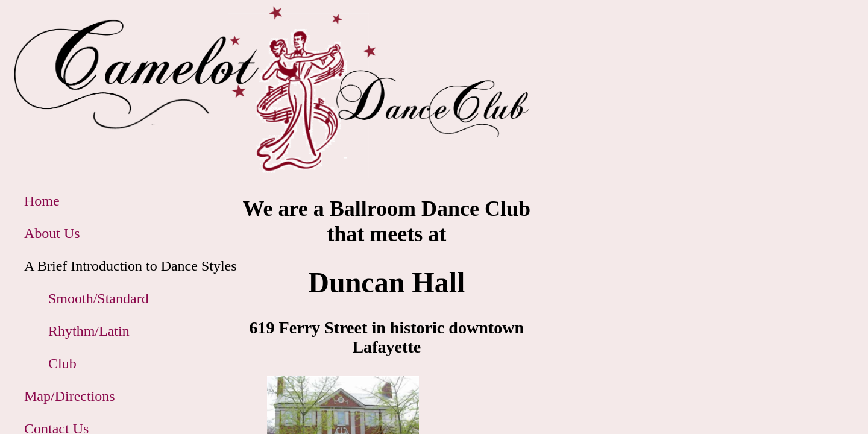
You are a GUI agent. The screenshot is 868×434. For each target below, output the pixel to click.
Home (42, 201)
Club (62, 363)
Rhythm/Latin (89, 331)
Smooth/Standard (99, 298)
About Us (52, 233)
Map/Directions (70, 396)
